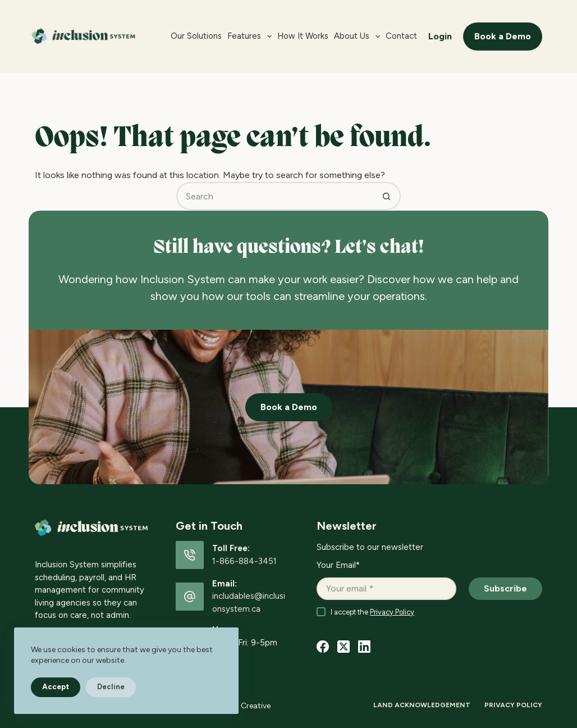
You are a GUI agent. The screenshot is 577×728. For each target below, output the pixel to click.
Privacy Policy (392, 612)
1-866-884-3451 (244, 561)
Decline (111, 687)
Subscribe (505, 588)
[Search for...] (274, 196)
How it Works (303, 36)
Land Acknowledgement (422, 705)
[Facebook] (323, 647)
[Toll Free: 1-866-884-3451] (190, 555)
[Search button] (387, 196)
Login (440, 36)
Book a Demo (503, 36)
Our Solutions (196, 36)
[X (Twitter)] (344, 647)
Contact (401, 36)
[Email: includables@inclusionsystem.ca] (190, 597)
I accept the (372, 612)
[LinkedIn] (364, 647)
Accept (56, 687)
